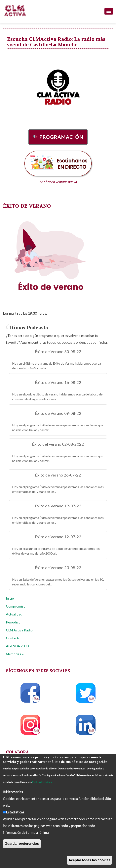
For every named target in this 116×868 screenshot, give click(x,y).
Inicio (10, 598)
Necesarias (15, 792)
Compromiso (16, 606)
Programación (61, 137)
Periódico (13, 622)
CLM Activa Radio (19, 630)
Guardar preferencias (22, 844)
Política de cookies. (42, 782)
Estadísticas (15, 812)
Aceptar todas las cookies (90, 860)
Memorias (15, 654)
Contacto (13, 638)
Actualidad (14, 614)
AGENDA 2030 (17, 646)
